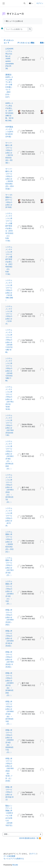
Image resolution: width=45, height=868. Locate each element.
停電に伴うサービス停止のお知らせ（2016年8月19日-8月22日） (9, 638)
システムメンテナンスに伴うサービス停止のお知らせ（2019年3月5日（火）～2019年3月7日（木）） (9, 488)
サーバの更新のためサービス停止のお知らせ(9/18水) (9, 201)
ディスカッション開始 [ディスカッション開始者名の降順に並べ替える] (26, 43)
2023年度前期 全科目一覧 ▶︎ (30, 838)
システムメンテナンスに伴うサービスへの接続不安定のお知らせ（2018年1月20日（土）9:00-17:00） (9, 227)
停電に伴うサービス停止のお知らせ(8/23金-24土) (9, 793)
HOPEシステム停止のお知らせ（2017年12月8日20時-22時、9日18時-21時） (9, 112)
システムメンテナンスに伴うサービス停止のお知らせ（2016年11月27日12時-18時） (9, 341)
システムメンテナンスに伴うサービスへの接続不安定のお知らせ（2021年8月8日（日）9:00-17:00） (9, 261)
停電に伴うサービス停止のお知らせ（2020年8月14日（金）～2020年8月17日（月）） (9, 741)
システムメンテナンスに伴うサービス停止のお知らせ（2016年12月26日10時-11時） (9, 370)
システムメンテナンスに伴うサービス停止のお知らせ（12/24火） (9, 315)
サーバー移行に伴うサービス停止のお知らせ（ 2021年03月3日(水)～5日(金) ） (9, 153)
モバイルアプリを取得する (14, 859)
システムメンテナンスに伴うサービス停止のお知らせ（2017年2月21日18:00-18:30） (9, 398)
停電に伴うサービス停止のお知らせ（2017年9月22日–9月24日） (9, 659)
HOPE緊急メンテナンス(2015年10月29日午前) (9, 132)
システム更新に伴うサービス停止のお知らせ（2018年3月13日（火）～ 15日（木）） (9, 593)
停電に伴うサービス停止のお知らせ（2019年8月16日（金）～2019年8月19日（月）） (9, 713)
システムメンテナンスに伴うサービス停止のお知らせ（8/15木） (9, 517)
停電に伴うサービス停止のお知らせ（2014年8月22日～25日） (9, 617)
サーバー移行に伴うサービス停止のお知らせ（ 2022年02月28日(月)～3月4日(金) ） (9, 179)
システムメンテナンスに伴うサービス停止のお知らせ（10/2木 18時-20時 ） (9, 290)
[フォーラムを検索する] (16, 29)
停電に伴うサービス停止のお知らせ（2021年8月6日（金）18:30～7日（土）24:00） (9, 770)
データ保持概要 (9, 856)
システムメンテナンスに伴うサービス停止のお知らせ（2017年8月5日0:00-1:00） (9, 425)
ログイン (40, 3)
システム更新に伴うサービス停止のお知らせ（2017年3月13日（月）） (9, 567)
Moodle (15, 865)
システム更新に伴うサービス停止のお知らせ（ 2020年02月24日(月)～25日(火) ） (9, 542)
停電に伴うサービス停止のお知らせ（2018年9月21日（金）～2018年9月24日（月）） (9, 684)
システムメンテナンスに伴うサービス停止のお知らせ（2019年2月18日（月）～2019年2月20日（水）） (9, 455)
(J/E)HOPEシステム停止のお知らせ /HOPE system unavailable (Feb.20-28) (10, 59)
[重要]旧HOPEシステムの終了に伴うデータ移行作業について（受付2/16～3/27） (9, 86)
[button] (24, 3)
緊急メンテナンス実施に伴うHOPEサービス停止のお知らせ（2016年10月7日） (9, 816)
